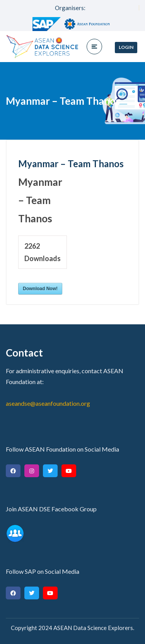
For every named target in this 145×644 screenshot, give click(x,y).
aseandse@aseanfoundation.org (48, 403)
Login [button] (126, 47)
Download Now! (40, 289)
